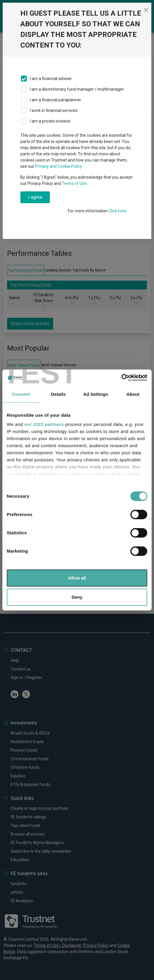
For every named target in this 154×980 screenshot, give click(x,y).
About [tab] (133, 394)
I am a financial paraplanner (55, 100)
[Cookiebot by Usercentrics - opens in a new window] (121, 378)
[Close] (146, 10)
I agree (35, 197)
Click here (118, 211)
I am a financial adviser (51, 79)
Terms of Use (74, 183)
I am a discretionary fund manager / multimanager (77, 89)
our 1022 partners (44, 424)
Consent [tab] (21, 394)
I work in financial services (54, 110)
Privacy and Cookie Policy (59, 166)
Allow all (77, 578)
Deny (77, 597)
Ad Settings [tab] (96, 394)
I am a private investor (50, 121)
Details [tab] (58, 394)
